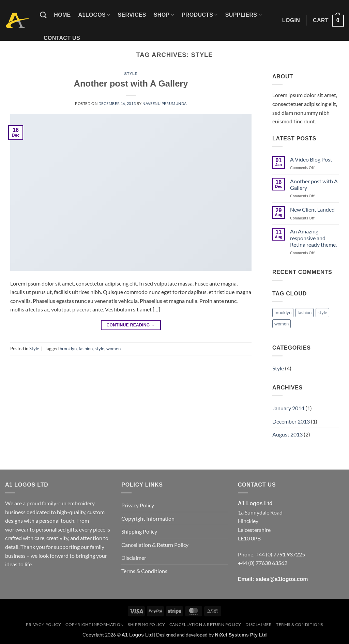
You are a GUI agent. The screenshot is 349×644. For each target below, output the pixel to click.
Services (132, 15)
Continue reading (131, 325)
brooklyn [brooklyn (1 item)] (283, 312)
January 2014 (288, 408)
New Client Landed (312, 209)
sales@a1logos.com (282, 579)
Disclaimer (134, 558)
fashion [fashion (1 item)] (305, 312)
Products (200, 15)
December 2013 (291, 421)
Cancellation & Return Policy (155, 545)
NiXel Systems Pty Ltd (241, 635)
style (100, 349)
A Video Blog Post (311, 159)
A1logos (94, 15)
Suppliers (244, 15)
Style (131, 74)
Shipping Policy (139, 531)
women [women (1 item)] (282, 324)
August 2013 (287, 434)
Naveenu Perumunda (165, 103)
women (113, 349)
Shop (164, 15)
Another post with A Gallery (131, 83)
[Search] (43, 15)
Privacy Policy (138, 505)
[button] (291, 20)
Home (62, 15)
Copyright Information (148, 518)
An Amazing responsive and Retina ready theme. (313, 238)
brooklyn (68, 349)
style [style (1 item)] (322, 312)
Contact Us (62, 38)
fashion (86, 349)
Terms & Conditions (144, 571)
